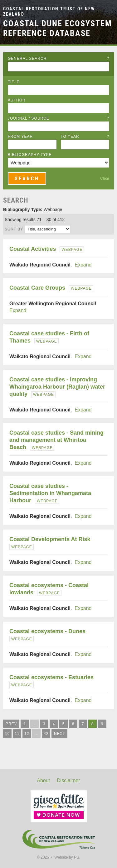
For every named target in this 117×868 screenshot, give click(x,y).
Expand (83, 265)
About (43, 780)
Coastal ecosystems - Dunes (47, 631)
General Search (58, 59)
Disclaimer (68, 780)
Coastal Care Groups (37, 288)
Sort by (14, 229)
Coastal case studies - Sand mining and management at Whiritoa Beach (56, 440)
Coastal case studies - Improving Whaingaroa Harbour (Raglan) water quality (57, 387)
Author (17, 100)
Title (14, 82)
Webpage (72, 250)
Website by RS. (67, 857)
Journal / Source (58, 118)
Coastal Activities (33, 249)
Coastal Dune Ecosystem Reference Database (58, 28)
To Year (85, 137)
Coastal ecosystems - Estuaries (51, 677)
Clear (105, 178)
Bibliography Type (30, 155)
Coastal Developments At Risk (50, 539)
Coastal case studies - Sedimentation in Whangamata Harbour (50, 493)
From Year (20, 137)
